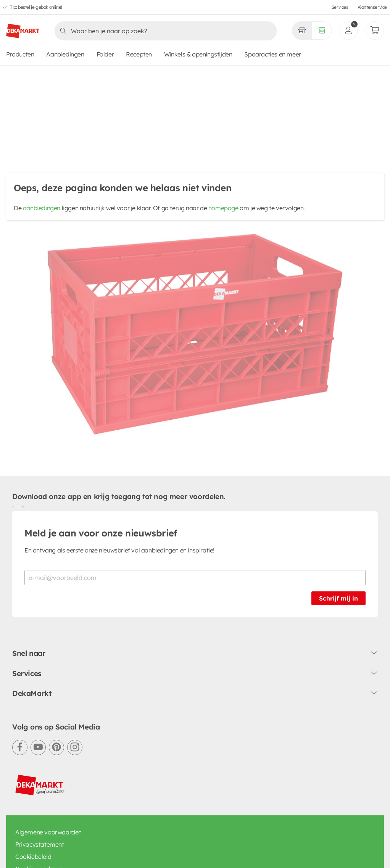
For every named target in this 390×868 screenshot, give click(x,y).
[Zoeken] (163, 31)
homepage (223, 209)
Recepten (139, 54)
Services (340, 7)
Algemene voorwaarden (48, 815)
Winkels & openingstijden (198, 54)
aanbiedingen (42, 209)
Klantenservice (372, 7)
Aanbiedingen (65, 54)
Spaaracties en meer (272, 54)
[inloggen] (349, 31)
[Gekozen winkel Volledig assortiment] (302, 31)
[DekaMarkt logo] (23, 28)
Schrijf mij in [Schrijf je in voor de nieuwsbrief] (338, 581)
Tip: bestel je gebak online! (36, 7)
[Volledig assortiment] (322, 31)
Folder (105, 54)
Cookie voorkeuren (41, 851)
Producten (20, 54)
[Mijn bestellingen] (375, 31)
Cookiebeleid (33, 839)
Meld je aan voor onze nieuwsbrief (101, 516)
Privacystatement (40, 827)
